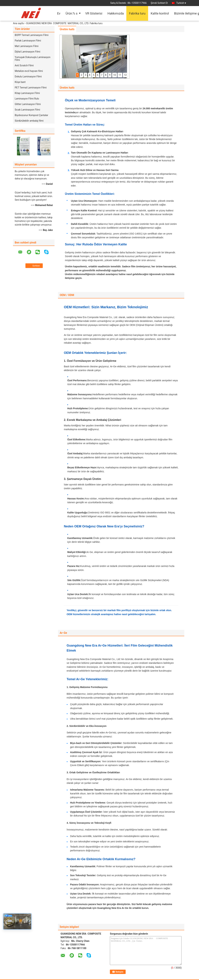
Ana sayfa (18, 23)
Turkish (181, 3)
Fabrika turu (137, 13)
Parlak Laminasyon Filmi (28, 41)
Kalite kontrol (160, 13)
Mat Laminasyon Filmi (27, 46)
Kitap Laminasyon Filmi (27, 93)
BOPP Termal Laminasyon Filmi (32, 35)
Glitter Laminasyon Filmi (28, 104)
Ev (59, 13)
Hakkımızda (116, 13)
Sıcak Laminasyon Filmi (27, 110)
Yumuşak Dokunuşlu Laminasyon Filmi (33, 59)
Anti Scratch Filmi (24, 65)
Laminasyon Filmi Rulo (27, 99)
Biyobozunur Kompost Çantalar (31, 115)
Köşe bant (20, 82)
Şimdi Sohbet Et (159, 3)
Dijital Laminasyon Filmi (28, 52)
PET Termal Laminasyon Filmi (31, 88)
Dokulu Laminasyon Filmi (28, 77)
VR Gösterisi (94, 13)
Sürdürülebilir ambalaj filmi (29, 121)
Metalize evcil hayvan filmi (29, 71)
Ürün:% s (72, 13)
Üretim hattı (67, 29)
